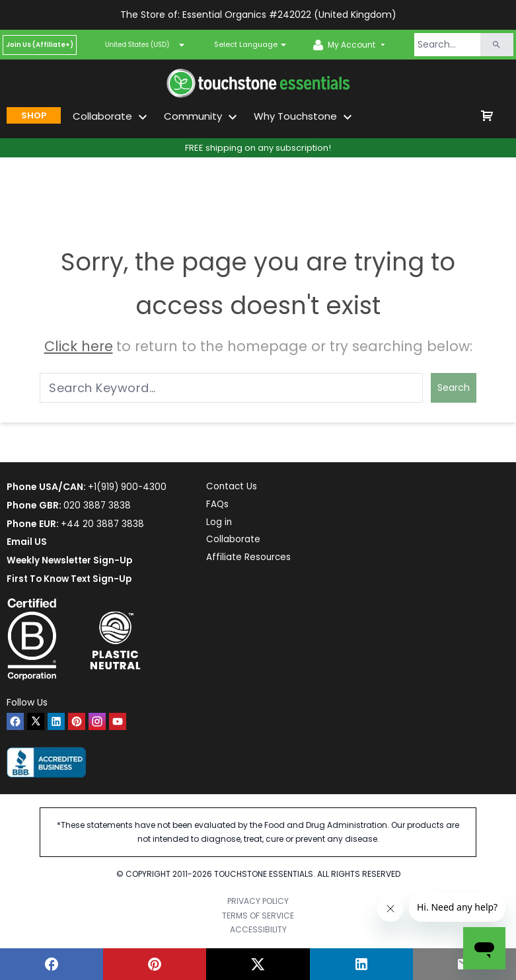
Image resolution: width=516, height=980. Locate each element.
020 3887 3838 (97, 505)
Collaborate (237, 542)
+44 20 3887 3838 (103, 524)
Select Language (246, 44)
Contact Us (236, 487)
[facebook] (15, 721)
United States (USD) (145, 45)
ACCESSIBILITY (258, 929)
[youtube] (118, 721)
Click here (79, 346)
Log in (223, 524)
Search (454, 388)
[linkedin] (56, 721)
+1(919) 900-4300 (129, 487)
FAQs (221, 505)
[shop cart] (487, 116)
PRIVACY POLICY (258, 901)
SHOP (34, 115)
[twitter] (36, 721)
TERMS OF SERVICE (258, 916)
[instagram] (97, 721)
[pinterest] (77, 721)
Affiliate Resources (252, 560)
